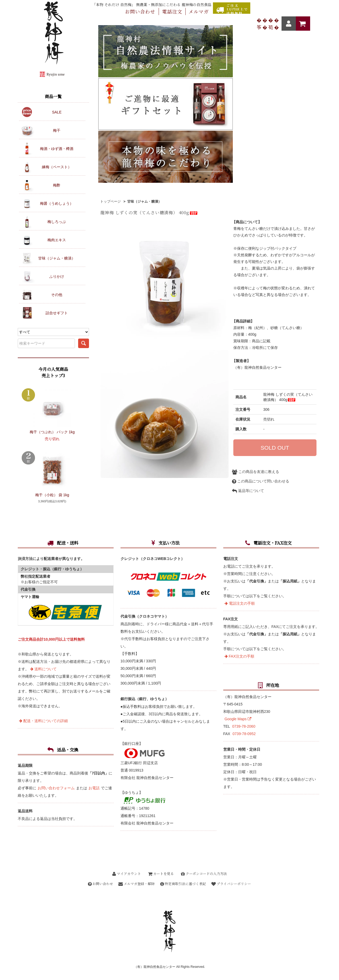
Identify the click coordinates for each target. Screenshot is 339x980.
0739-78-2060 (244, 726)
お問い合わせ (98, 884)
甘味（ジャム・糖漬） (144, 72)
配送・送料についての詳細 (43, 721)
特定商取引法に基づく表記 (184, 884)
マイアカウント (127, 874)
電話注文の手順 (240, 603)
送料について (43, 669)
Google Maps (238, 719)
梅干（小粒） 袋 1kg (52, 495)
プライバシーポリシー (234, 884)
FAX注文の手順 (239, 656)
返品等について (248, 363)
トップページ (110, 72)
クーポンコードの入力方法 (204, 874)
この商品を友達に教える (256, 344)
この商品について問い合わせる (261, 354)
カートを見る (161, 874)
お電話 (94, 788)
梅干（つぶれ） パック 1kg (52, 432)
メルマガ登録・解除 (136, 884)
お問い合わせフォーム (56, 788)
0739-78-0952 (244, 734)
